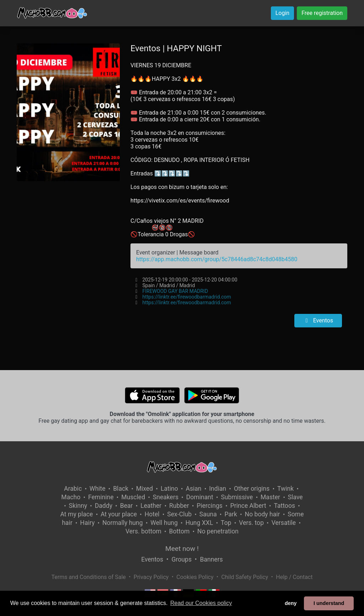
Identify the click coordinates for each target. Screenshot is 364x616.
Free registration (322, 13)
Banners (211, 559)
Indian (218, 489)
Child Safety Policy (245, 577)
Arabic (73, 489)
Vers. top (251, 523)
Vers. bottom (143, 531)
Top (226, 523)
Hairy (87, 523)
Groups (182, 559)
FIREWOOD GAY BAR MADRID (175, 291)
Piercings (210, 506)
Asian (193, 489)
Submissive (237, 497)
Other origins (252, 489)
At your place (119, 514)
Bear (127, 506)
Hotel (152, 514)
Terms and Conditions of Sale (89, 577)
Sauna (208, 514)
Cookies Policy (195, 577)
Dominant (200, 497)
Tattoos (284, 506)
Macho (71, 497)
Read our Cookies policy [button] (201, 603)
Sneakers (166, 497)
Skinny (78, 506)
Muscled (133, 497)
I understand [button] (329, 603)
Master (270, 497)
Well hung (164, 523)
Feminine (101, 497)
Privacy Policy (151, 577)
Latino (169, 489)
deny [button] (291, 603)
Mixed (144, 489)
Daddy (104, 506)
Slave (295, 497)
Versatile (284, 523)
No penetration (218, 531)
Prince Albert (248, 506)
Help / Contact (294, 577)
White (98, 489)
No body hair (263, 514)
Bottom (180, 531)
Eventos (318, 320)
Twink (285, 489)
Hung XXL (199, 523)
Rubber (179, 506)
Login (282, 13)
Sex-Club (179, 514)
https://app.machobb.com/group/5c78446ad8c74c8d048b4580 (217, 259)
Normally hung (123, 523)
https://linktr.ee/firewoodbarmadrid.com (186, 297)
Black (121, 489)
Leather (151, 506)
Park (231, 514)
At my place (77, 514)
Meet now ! (182, 549)
